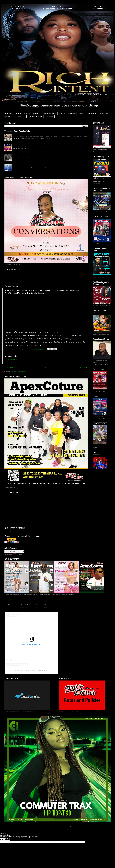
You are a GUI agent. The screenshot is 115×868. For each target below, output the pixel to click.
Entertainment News (49, 114)
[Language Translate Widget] (14, 552)
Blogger (74, 826)
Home (47, 367)
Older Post (84, 367)
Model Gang (104, 114)
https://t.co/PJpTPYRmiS (24, 605)
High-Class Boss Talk (35, 117)
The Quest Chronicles (23, 114)
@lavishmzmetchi (14, 601)
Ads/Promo (71, 114)
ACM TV (62, 114)
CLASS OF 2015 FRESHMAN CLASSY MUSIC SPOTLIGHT (31, 145)
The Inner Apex (20, 117)
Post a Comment (12, 359)
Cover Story (8, 117)
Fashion (81, 114)
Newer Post (9, 367)
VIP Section (49, 117)
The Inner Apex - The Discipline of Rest (25, 165)
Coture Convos (91, 114)
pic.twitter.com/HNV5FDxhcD (42, 605)
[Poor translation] (7, 839)
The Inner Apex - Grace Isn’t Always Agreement (28, 155)
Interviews (36, 114)
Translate (17, 554)
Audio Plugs (8, 114)
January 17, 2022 (43, 608)
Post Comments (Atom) (21, 371)
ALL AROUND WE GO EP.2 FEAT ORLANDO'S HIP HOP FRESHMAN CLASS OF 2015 (39, 135)
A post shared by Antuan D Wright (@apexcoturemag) (31, 670)
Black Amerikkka (15, 352)
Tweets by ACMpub (11, 531)
